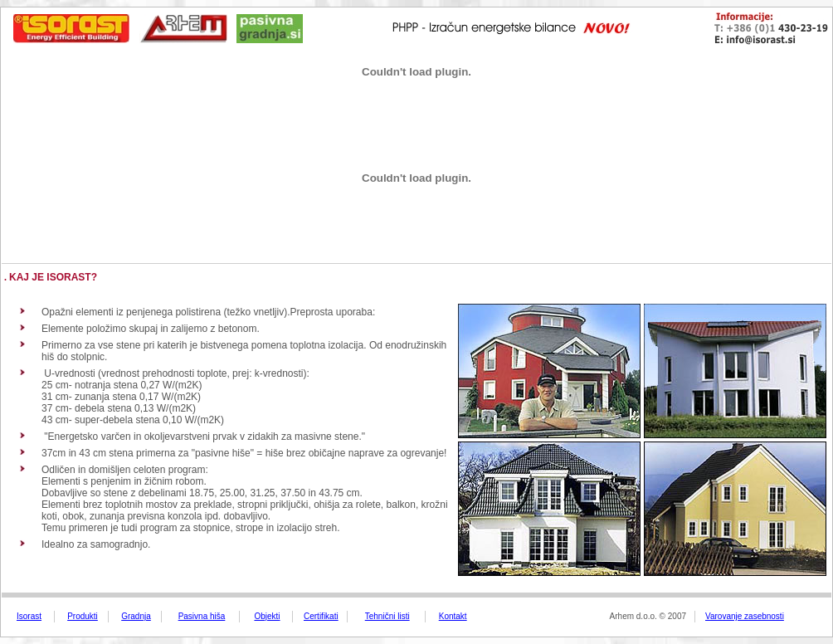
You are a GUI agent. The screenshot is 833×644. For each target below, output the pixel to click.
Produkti (83, 616)
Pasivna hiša (202, 616)
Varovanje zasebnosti (745, 616)
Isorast (29, 616)
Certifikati (321, 616)
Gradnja (136, 616)
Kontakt (453, 616)
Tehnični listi (387, 616)
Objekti (267, 616)
